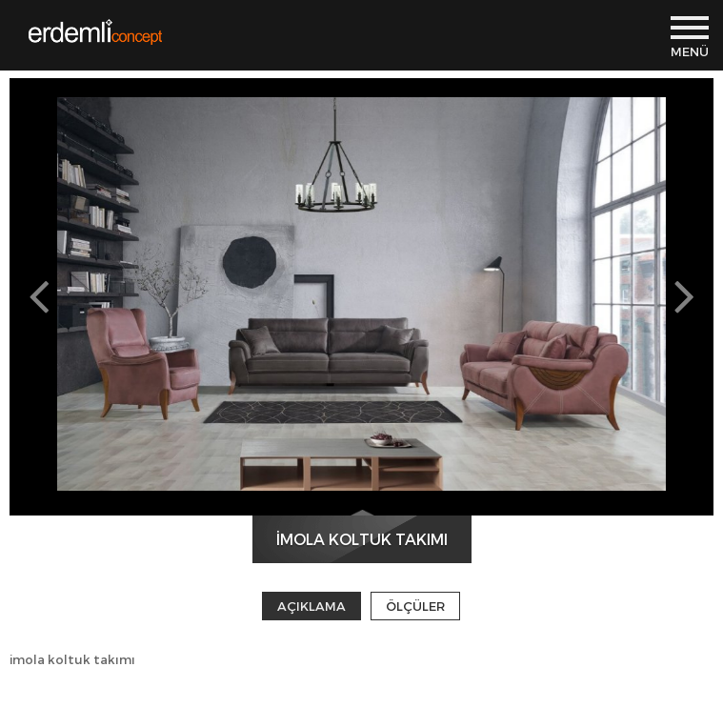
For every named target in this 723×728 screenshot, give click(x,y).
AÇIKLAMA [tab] (311, 606)
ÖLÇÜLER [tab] (415, 606)
